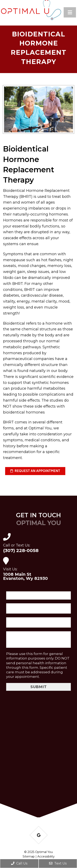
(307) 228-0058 (21, 551)
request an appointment (35, 471)
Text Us (58, 863)
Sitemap (29, 856)
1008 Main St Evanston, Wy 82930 (25, 576)
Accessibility (46, 856)
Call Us (19, 863)
